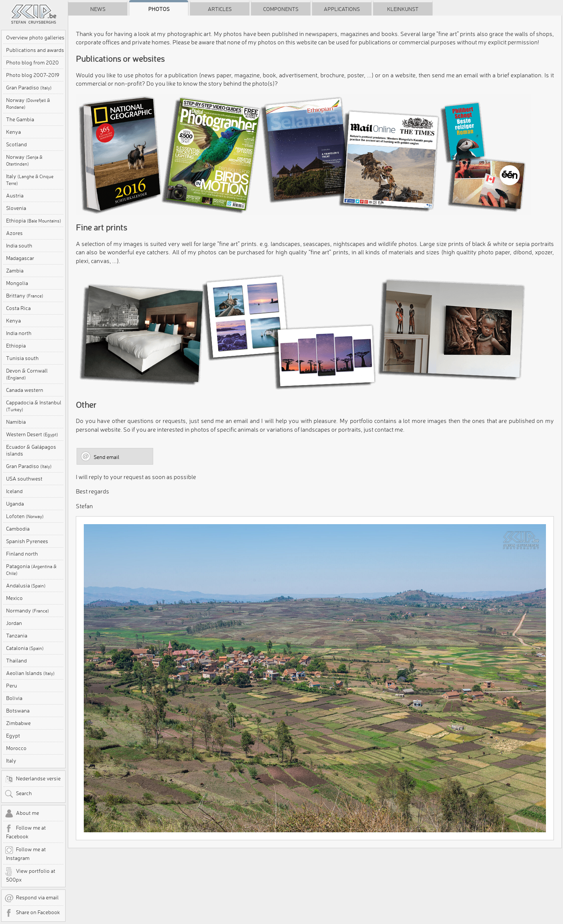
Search (18, 794)
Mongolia (17, 283)
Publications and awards (35, 50)
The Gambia (20, 119)
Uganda (15, 504)
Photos (159, 9)
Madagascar (20, 258)
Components (281, 9)
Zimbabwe (18, 723)
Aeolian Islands (30, 673)
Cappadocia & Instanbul (34, 406)
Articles (220, 9)
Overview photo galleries (35, 38)
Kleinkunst (403, 9)
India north (19, 333)
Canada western (25, 390)
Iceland (14, 491)
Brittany (25, 296)
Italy (30, 179)
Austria (15, 196)
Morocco (16, 748)
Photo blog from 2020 (32, 63)
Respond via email (32, 898)
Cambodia (18, 529)
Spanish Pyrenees (27, 541)
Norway (28, 103)
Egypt (13, 736)
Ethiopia (34, 221)
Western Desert (32, 434)
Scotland (16, 144)
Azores (14, 233)
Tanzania (17, 636)
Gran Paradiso (29, 88)
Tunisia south (22, 358)
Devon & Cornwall (27, 374)
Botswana (18, 711)
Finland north (22, 554)
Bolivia (14, 698)
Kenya (13, 132)
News (98, 9)
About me (22, 814)
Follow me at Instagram (25, 854)
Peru (12, 686)
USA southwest (24, 479)
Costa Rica (18, 308)
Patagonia (31, 569)
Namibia (16, 422)
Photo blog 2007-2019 (33, 75)
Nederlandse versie (33, 779)
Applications (342, 9)
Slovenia (16, 208)
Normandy (27, 611)
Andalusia (26, 586)
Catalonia (25, 648)
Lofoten (25, 516)
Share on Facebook (32, 913)
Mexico (14, 598)
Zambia (15, 271)
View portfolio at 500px (30, 875)
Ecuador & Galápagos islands (31, 450)
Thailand (16, 661)
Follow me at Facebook (25, 832)
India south (19, 246)
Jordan (14, 623)
